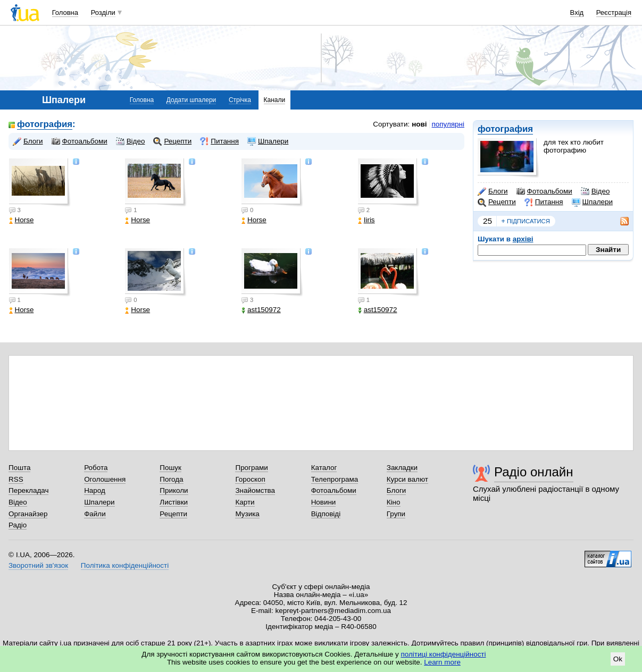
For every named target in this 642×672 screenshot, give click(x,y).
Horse (22, 220)
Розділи (103, 12)
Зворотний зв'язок (38, 565)
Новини (324, 502)
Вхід (577, 12)
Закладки (402, 468)
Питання (544, 202)
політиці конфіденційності (444, 654)
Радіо (18, 525)
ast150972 (261, 310)
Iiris (366, 220)
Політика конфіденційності (125, 565)
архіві (523, 239)
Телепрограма (335, 479)
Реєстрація (614, 12)
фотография (505, 129)
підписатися (526, 221)
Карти (245, 502)
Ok (618, 659)
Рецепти (497, 202)
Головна (65, 12)
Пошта (19, 468)
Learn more (442, 662)
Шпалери (592, 202)
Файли (95, 514)
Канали (275, 100)
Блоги (493, 191)
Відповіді (326, 514)
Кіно (394, 502)
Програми (251, 468)
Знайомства (255, 490)
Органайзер (28, 514)
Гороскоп (250, 479)
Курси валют (407, 479)
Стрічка (240, 100)
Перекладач (28, 490)
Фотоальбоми (544, 191)
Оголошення (105, 479)
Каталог (324, 468)
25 (487, 221)
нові (419, 124)
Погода (171, 479)
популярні (448, 124)
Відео (595, 191)
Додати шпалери (191, 100)
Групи (396, 514)
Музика (247, 514)
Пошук (170, 468)
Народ (95, 490)
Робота (96, 468)
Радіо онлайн (534, 472)
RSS (16, 479)
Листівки (174, 502)
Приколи (174, 490)
